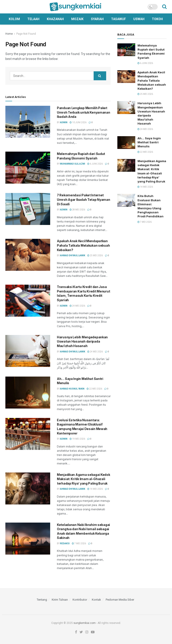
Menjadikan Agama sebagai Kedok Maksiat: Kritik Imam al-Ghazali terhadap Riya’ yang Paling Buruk (84, 479)
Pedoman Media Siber (120, 600)
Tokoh (157, 19)
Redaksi (65, 543)
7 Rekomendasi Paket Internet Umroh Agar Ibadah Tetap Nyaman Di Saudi (84, 199)
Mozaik (77, 19)
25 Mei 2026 (95, 255)
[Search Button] (100, 76)
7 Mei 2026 (79, 543)
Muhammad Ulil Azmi (73, 164)
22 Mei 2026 (94, 389)
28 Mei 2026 (77, 210)
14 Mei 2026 (95, 489)
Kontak (96, 600)
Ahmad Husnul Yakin (72, 389)
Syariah (97, 19)
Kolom (14, 19)
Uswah (139, 19)
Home (9, 34)
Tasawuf (118, 19)
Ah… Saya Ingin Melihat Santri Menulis (149, 142)
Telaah (33, 19)
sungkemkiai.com (85, 623)
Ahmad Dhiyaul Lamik (73, 255)
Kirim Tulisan (60, 600)
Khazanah (55, 19)
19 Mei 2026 (77, 439)
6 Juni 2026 (95, 164)
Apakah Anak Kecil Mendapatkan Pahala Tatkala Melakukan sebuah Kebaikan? (83, 245)
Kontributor (80, 600)
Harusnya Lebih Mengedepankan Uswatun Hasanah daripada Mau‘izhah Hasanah (82, 341)
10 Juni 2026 (78, 122)
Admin (64, 122)
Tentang (42, 600)
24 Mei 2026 (77, 306)
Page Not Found (26, 34)
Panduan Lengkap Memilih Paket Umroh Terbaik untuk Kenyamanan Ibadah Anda (84, 112)
